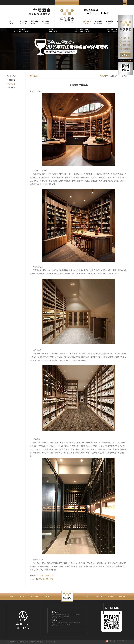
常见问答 (111, 596)
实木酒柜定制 (112, 30)
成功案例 (46, 596)
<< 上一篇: (41, 579)
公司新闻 (12, 80)
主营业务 (34, 596)
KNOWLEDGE (98, 22)
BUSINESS (34, 22)
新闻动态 (114, 76)
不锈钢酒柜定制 (82, 30)
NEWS (87, 22)
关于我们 (23, 596)
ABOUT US (23, 22)
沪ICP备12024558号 (49, 642)
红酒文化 (12, 87)
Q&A (109, 22)
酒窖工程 (22, 30)
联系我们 (123, 596)
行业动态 (12, 84)
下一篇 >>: (42, 576)
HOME (12, 22)
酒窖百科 (99, 596)
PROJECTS (46, 22)
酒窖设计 (52, 30)
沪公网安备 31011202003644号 (117, 641)
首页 (104, 76)
